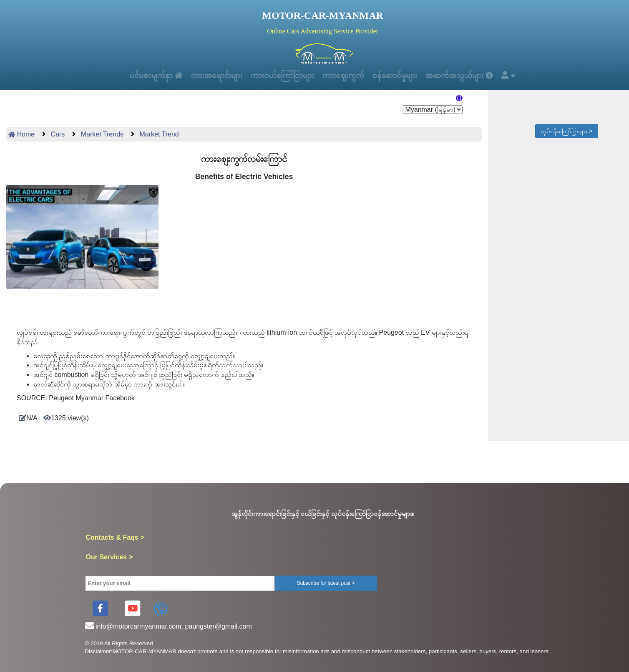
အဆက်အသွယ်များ (469, 77)
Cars (57, 138)
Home (21, 138)
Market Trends (101, 138)
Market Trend (158, 138)
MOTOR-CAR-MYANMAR (323, 15)
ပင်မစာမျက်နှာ (149, 77)
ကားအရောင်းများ (213, 77)
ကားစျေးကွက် (346, 77)
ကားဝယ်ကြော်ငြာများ (282, 77)
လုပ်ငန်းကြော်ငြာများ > (566, 134)
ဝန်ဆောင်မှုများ (402, 77)
